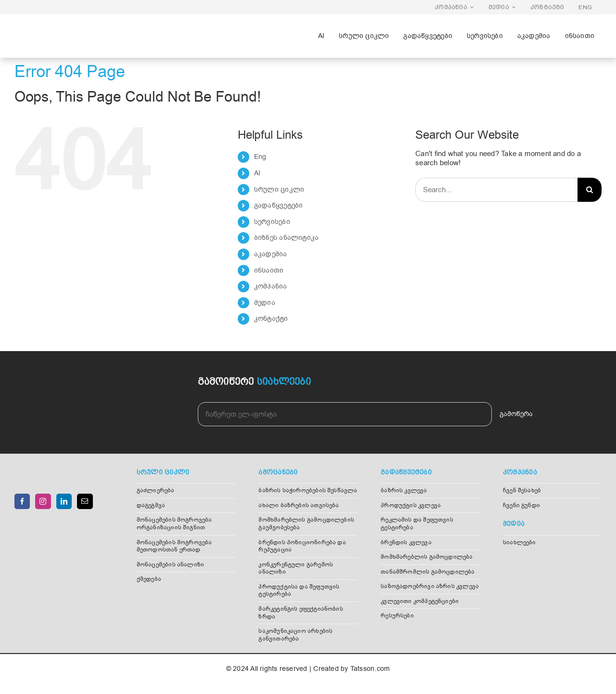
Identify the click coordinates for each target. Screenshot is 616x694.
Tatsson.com (370, 669)
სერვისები (272, 222)
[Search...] (496, 190)
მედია (265, 303)
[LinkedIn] (64, 501)
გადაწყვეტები (279, 205)
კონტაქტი (271, 319)
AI (257, 173)
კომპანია (271, 286)
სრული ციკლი (279, 190)
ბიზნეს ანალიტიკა (287, 238)
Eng (260, 157)
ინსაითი (269, 270)
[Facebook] (22, 501)
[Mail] (85, 501)
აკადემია (271, 254)
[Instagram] (43, 501)
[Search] (590, 190)
